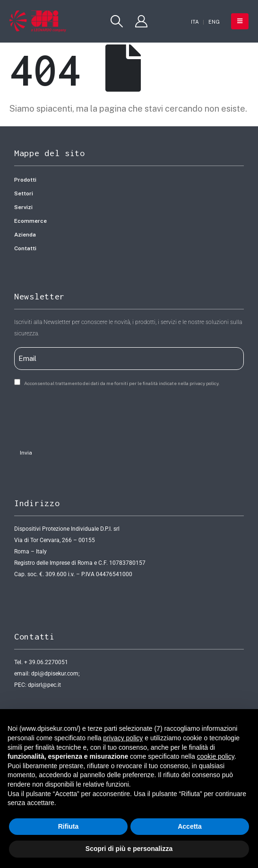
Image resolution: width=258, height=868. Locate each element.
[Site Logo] (38, 21)
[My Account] (141, 21)
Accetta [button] (190, 826)
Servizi (23, 207)
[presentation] (86, 415)
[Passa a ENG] (214, 22)
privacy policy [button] (123, 738)
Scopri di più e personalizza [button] (129, 849)
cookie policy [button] (216, 756)
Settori (24, 193)
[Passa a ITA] (195, 22)
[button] (117, 21)
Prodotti (25, 180)
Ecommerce (30, 221)
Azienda (25, 235)
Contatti (25, 248)
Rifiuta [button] (69, 826)
